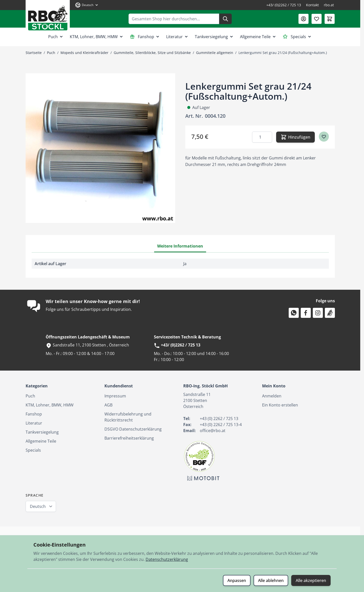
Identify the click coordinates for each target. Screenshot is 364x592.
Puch (56, 37)
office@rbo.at (213, 431)
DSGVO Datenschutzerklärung (133, 429)
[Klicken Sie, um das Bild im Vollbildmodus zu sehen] (100, 148)
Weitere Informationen (180, 246)
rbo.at (329, 5)
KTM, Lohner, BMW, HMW (97, 37)
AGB (108, 405)
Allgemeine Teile (258, 37)
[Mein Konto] (304, 19)
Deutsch (38, 506)
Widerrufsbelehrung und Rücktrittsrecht (128, 417)
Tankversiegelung (214, 37)
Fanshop (145, 37)
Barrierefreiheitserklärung (129, 438)
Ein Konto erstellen (280, 405)
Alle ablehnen (271, 580)
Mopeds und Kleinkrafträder (84, 53)
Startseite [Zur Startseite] (34, 53)
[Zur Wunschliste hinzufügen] (324, 137)
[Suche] (225, 19)
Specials (297, 37)
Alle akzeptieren (311, 580)
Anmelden (272, 396)
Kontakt (312, 5)
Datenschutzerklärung (167, 559)
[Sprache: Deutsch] (87, 5)
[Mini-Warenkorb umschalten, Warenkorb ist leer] (330, 19)
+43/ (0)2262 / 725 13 (284, 5)
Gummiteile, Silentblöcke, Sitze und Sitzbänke (152, 53)
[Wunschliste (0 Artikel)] (317, 19)
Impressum (115, 396)
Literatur (177, 37)
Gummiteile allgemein (215, 53)
